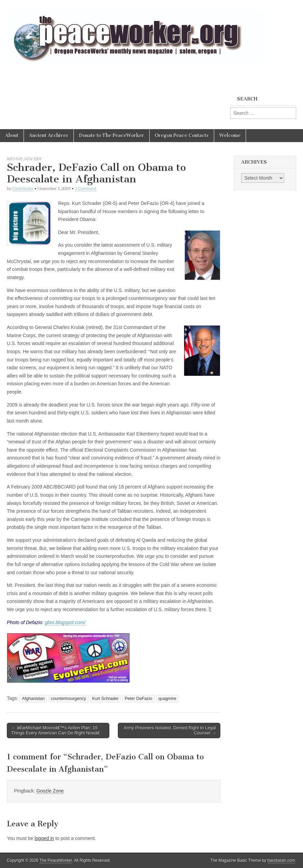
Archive (15, 159)
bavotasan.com (281, 860)
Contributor (23, 188)
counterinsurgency (68, 699)
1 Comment (86, 188)
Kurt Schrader (106, 699)
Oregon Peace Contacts (182, 135)
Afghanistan (33, 699)
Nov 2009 (33, 159)
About (12, 135)
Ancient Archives (49, 135)
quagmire (168, 699)
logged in (44, 838)
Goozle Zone (50, 791)
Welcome (230, 135)
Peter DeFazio (139, 699)
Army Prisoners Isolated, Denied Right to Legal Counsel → (170, 731)
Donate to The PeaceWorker (112, 135)
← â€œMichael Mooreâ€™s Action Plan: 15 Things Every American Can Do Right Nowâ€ (57, 731)
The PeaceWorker (56, 860)
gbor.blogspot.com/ (65, 622)
